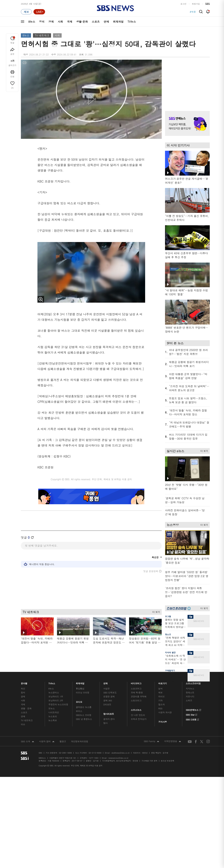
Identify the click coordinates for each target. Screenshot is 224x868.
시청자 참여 (47, 742)
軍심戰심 (80, 689)
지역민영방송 (173, 741)
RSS (160, 708)
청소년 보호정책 (168, 761)
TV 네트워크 (42, 35)
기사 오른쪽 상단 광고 (187, 81)
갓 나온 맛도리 (138, 715)
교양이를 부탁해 (139, 696)
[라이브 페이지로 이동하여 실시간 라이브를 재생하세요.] (39, 12)
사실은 (107, 689)
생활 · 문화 (26, 708)
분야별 (24, 683)
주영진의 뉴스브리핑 (58, 704)
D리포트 (107, 704)
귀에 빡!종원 (137, 692)
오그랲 (168, 616)
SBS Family (152, 741)
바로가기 (163, 683)
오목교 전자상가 (139, 719)
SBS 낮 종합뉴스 (84, 719)
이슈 (23, 724)
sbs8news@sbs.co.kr (121, 753)
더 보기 (155, 611)
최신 (23, 689)
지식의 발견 (170, 652)
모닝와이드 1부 (56, 696)
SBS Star (191, 714)
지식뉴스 (190, 689)
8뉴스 (32, 22)
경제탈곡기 (170, 670)
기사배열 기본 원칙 (149, 761)
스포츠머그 (136, 689)
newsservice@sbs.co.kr (118, 758)
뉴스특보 (53, 720)
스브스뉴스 (136, 709)
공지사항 (162, 722)
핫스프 (168, 634)
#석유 (193, 12)
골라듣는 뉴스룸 (84, 707)
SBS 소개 (28, 742)
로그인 (183, 4)
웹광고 (63, 741)
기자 (160, 700)
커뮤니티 (190, 696)
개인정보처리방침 (80, 741)
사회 (60, 22)
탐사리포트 (109, 713)
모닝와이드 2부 (56, 700)
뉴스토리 (53, 716)
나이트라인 (54, 712)
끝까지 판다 (109, 719)
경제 (51, 22)
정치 (42, 22)
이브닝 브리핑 (83, 692)
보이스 (79, 711)
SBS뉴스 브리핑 (84, 715)
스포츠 (96, 22)
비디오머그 (136, 683)
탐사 (106, 723)
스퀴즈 (189, 700)
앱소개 (161, 704)
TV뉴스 (132, 22)
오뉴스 (52, 708)
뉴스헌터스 (54, 692)
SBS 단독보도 (110, 692)
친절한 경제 (109, 696)
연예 (106, 22)
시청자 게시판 (165, 712)
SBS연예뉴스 (193, 709)
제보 (160, 692)
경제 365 (108, 700)
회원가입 (196, 4)
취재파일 (118, 22)
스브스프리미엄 (193, 683)
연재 (106, 683)
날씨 (160, 689)
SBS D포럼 (192, 719)
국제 (70, 22)
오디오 (79, 701)
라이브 (161, 696)
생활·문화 (82, 22)
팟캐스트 (190, 692)
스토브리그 (136, 700)
